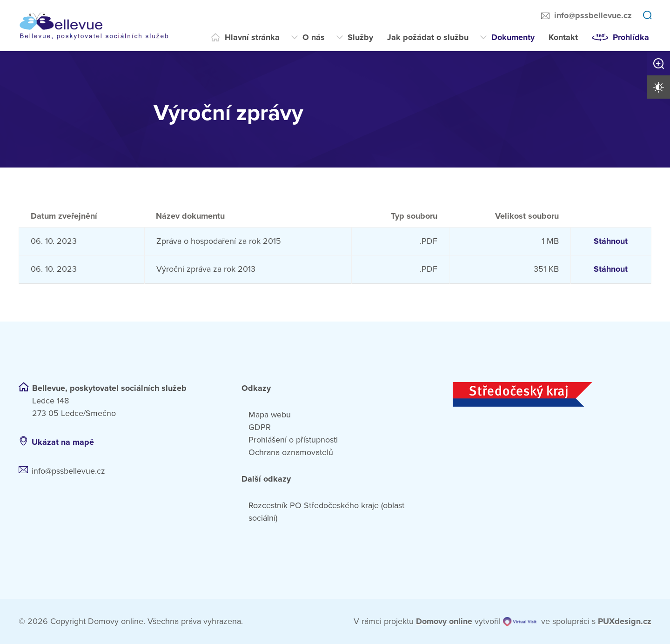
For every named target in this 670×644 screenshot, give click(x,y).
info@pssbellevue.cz (593, 15)
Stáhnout (611, 241)
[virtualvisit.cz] (520, 621)
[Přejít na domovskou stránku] (100, 26)
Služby (360, 37)
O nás (314, 37)
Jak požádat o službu (428, 37)
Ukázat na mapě (63, 442)
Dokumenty (513, 37)
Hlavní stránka (252, 37)
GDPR (260, 427)
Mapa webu (270, 415)
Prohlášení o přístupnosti (293, 440)
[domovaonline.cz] (444, 621)
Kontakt (563, 37)
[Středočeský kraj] (552, 394)
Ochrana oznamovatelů (291, 452)
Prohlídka (631, 37)
